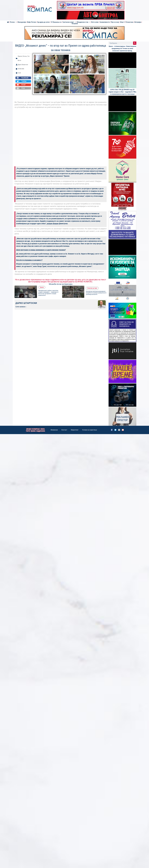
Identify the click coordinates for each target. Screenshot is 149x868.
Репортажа (129, 22)
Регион (13, 22)
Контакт (64, 430)
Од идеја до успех (43, 22)
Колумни (75, 24)
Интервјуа (138, 22)
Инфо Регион (32, 22)
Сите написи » (21, 307)
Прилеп (20, 56)
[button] (23, 78)
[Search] (135, 43)
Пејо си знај (115, 22)
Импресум (54, 430)
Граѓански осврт (69, 22)
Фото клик (95, 22)
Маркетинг (75, 430)
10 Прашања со (56, 22)
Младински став (83, 22)
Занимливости (105, 22)
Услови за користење (90, 430)
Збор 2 (122, 22)
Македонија (22, 22)
